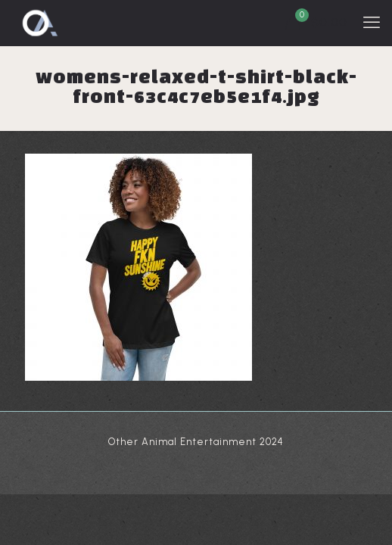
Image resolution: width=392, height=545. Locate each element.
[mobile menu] (372, 23)
